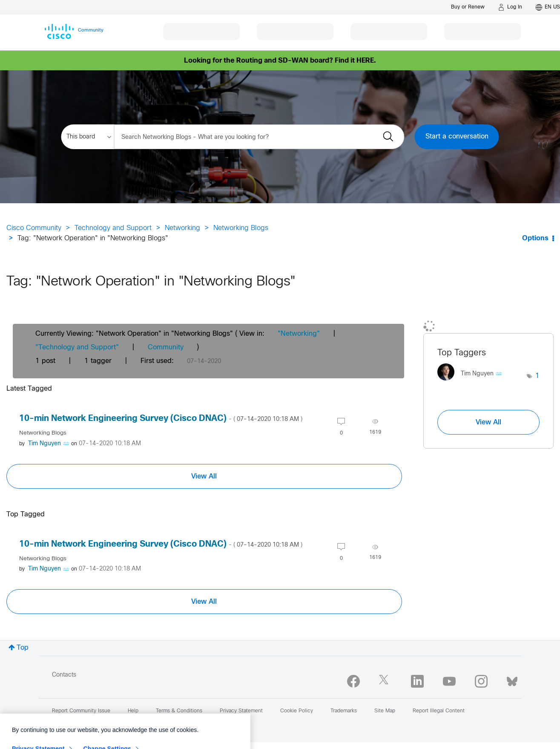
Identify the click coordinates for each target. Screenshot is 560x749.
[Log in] (510, 7)
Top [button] (23, 648)
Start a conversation (457, 137)
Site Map (385, 711)
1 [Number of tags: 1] (537, 376)
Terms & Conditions (179, 711)
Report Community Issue (81, 711)
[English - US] (548, 7)
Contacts (64, 675)
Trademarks (344, 711)
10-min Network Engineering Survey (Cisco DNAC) (161, 419)
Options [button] (535, 238)
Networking (182, 228)
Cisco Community (34, 228)
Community (166, 347)
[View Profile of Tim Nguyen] (45, 444)
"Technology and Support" (77, 347)
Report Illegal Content (439, 711)
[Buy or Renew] (468, 7)
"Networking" (299, 334)
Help (133, 711)
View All (204, 476)
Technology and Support (113, 228)
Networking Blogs (241, 228)
